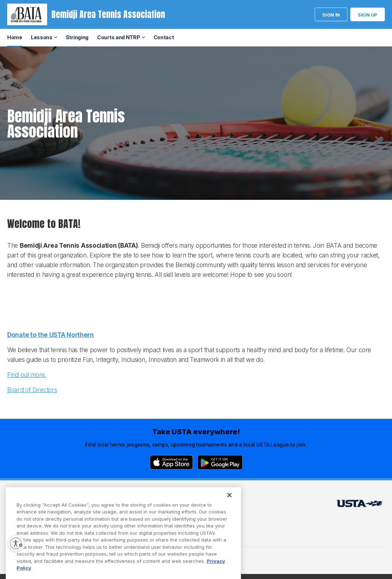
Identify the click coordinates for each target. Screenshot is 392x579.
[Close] (229, 509)
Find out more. (27, 375)
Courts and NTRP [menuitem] (119, 37)
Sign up (368, 15)
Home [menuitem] (15, 37)
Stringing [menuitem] (77, 37)
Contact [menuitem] (164, 37)
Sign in (331, 15)
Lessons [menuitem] (42, 37)
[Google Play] (220, 462)
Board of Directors (32, 390)
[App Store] (171, 462)
